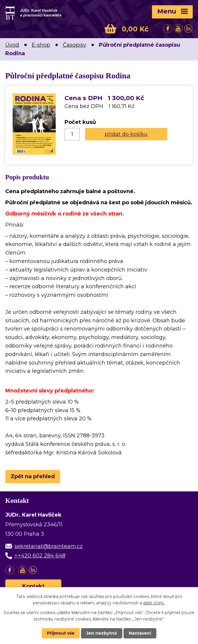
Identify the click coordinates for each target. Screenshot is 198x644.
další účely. (154, 603)
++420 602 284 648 (40, 556)
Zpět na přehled (33, 476)
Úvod (12, 45)
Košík (110, 29)
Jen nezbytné (102, 633)
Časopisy (75, 45)
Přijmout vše (61, 633)
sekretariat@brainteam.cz (49, 546)
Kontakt (33, 586)
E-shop (41, 45)
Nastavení (140, 633)
